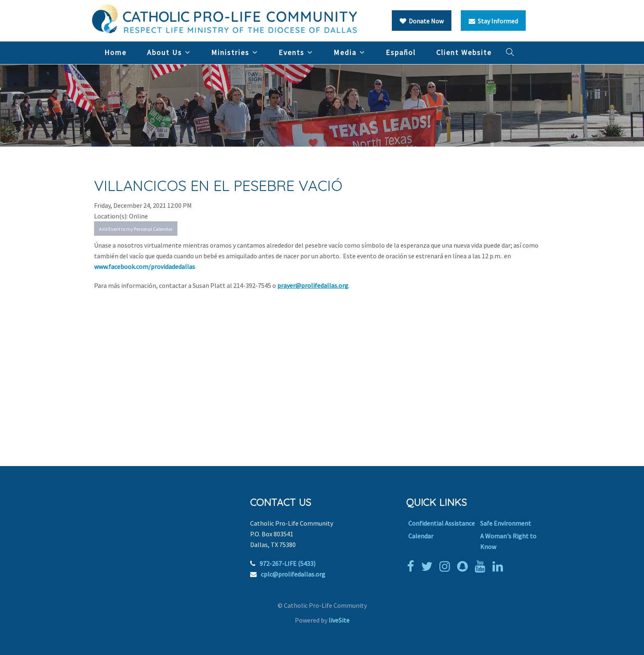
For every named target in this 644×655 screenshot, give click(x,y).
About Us (164, 52)
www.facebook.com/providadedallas (145, 267)
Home (115, 52)
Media (345, 52)
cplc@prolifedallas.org (293, 574)
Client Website (464, 52)
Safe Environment (506, 523)
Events (291, 52)
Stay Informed (493, 21)
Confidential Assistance (442, 523)
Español (401, 52)
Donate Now (422, 21)
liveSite (339, 620)
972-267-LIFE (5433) (287, 563)
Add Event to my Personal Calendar (136, 229)
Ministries (230, 52)
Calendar (421, 536)
